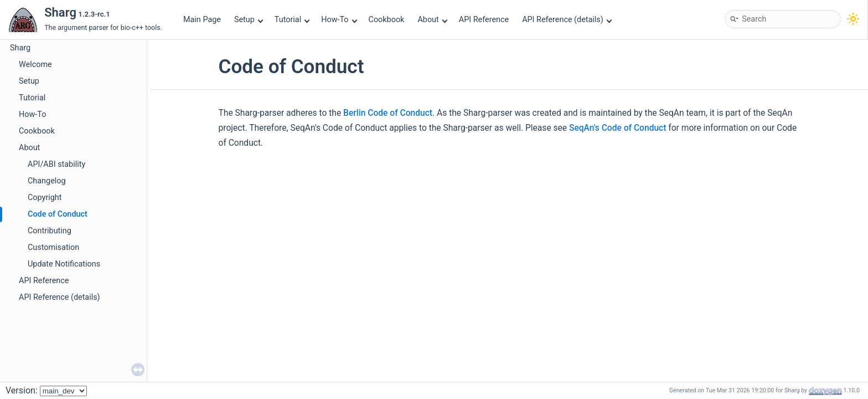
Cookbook (387, 20)
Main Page (202, 20)
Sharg (20, 48)
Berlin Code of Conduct (388, 113)
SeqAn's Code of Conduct (618, 128)
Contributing (50, 231)
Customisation (53, 247)
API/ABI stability (56, 164)
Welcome (35, 65)
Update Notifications (64, 264)
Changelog (47, 181)
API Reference (484, 20)
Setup (249, 20)
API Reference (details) (567, 20)
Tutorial (292, 20)
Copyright (45, 198)
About (432, 20)
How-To (339, 20)
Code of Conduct (58, 214)
